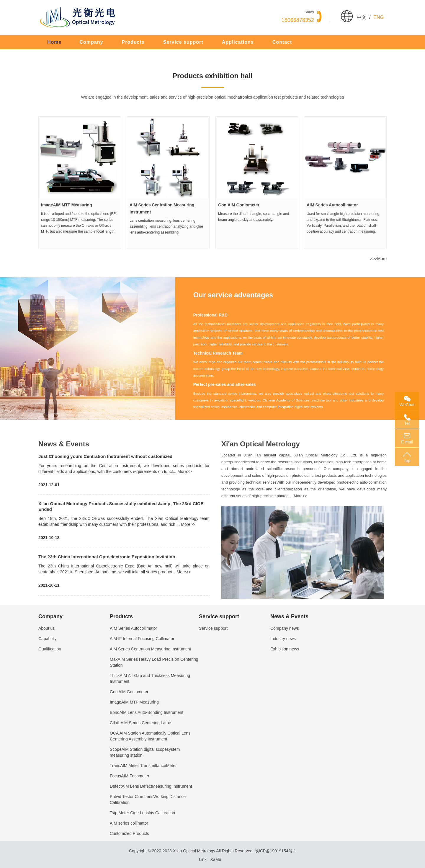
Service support (183, 42)
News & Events (64, 444)
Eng (379, 17)
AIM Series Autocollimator (332, 205)
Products (133, 42)
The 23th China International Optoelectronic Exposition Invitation (107, 557)
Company (91, 42)
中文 (362, 17)
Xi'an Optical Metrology (261, 444)
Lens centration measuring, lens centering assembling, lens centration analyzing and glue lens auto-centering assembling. (166, 226)
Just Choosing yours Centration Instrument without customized (105, 456)
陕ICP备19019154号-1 (275, 851)
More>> (184, 471)
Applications (238, 42)
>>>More (378, 259)
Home (54, 42)
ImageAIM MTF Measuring (67, 205)
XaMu (216, 859)
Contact (282, 42)
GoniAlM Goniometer (239, 205)
